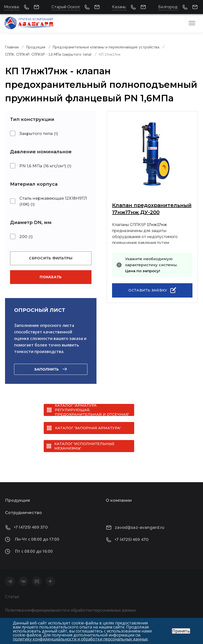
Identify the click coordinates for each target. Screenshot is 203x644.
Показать (51, 277)
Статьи (12, 597)
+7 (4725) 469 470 (132, 540)
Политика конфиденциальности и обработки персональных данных (70, 610)
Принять (181, 631)
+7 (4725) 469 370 (31, 527)
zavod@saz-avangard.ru (140, 527)
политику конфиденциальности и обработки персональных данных (80, 639)
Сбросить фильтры (51, 258)
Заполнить (46, 369)
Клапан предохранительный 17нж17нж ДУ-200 (152, 209)
